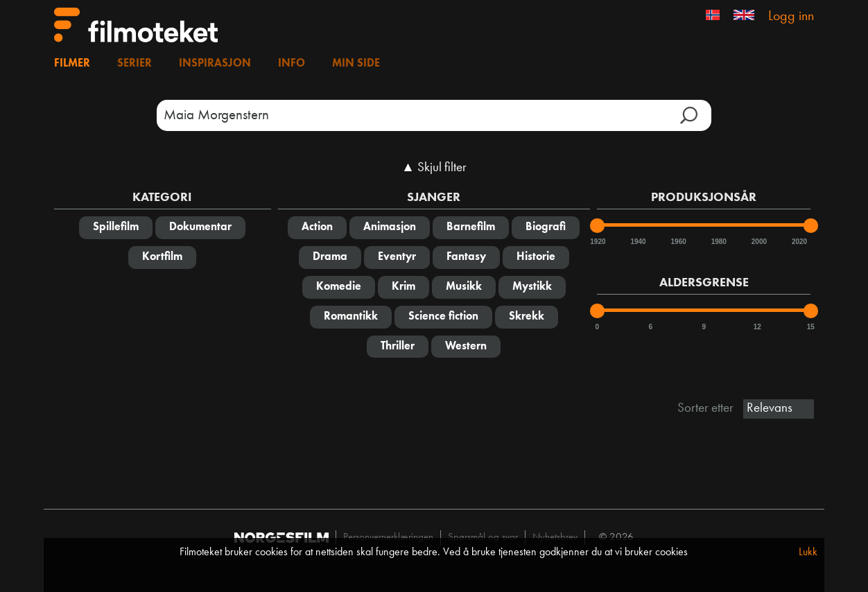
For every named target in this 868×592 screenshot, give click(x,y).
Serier (134, 64)
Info (292, 64)
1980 (718, 242)
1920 (597, 242)
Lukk (808, 552)
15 (811, 327)
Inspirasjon (215, 64)
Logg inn (791, 17)
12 (757, 327)
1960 (678, 242)
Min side (356, 64)
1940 (637, 242)
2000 (758, 242)
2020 (799, 242)
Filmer (72, 64)
